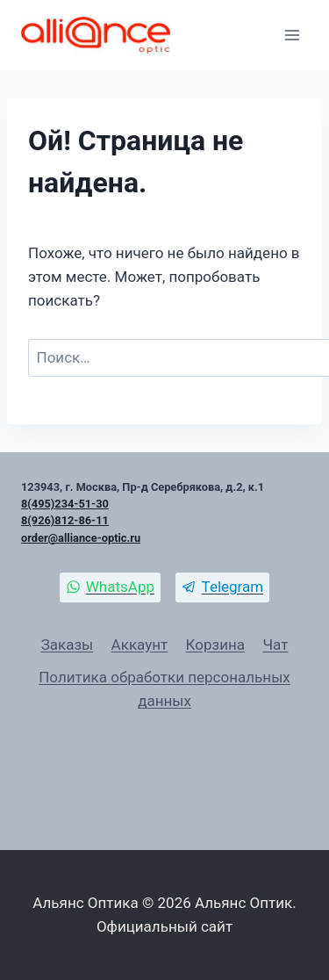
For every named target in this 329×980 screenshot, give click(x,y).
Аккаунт (140, 645)
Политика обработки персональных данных (164, 689)
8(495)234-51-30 (65, 504)
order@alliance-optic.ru (81, 538)
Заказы (68, 645)
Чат (275, 645)
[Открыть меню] (292, 35)
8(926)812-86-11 (65, 520)
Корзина (215, 645)
